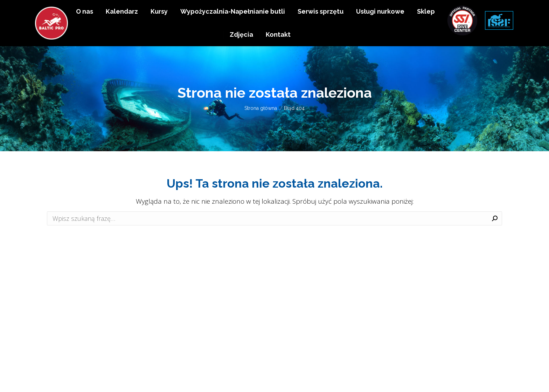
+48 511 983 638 (457, 10)
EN (504, 10)
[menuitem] (85, 28)
